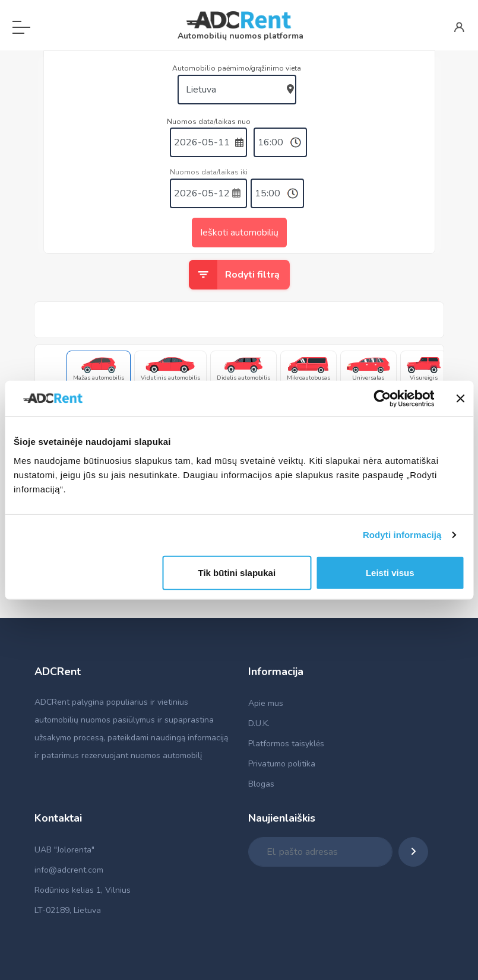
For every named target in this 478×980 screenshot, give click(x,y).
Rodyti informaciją (402, 535)
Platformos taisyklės (286, 744)
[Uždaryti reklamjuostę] (460, 399)
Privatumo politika (282, 764)
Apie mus (266, 703)
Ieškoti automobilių (239, 233)
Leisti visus (390, 572)
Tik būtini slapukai (237, 572)
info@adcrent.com (69, 870)
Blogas (261, 784)
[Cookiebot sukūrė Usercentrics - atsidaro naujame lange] (382, 399)
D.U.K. (259, 723)
